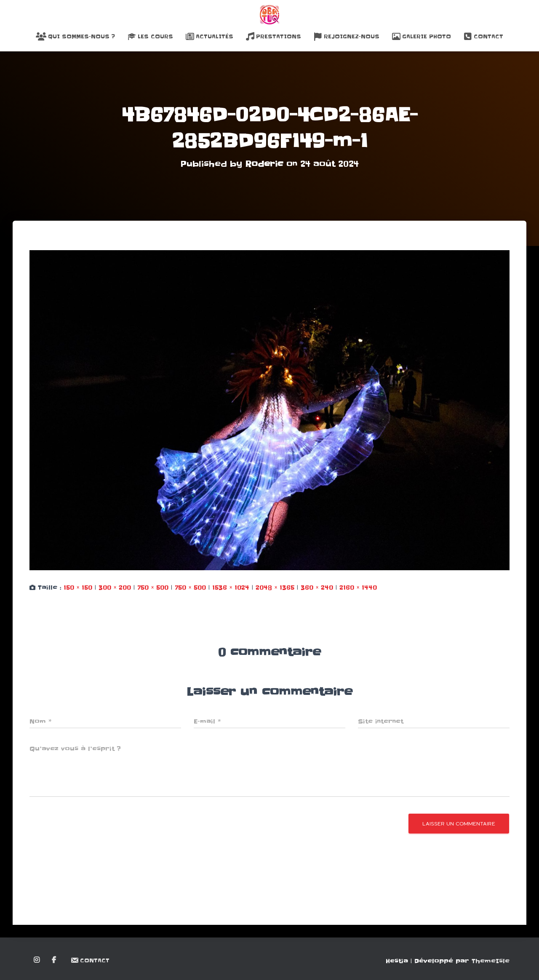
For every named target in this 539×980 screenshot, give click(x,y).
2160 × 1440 (358, 587)
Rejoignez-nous (347, 37)
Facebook (55, 960)
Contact (483, 37)
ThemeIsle (491, 961)
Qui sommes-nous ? (75, 37)
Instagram (37, 960)
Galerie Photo (422, 37)
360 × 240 (317, 587)
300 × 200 (115, 587)
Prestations (274, 37)
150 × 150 (78, 587)
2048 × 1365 (275, 587)
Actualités (209, 37)
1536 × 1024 (231, 587)
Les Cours (150, 37)
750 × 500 (153, 587)
